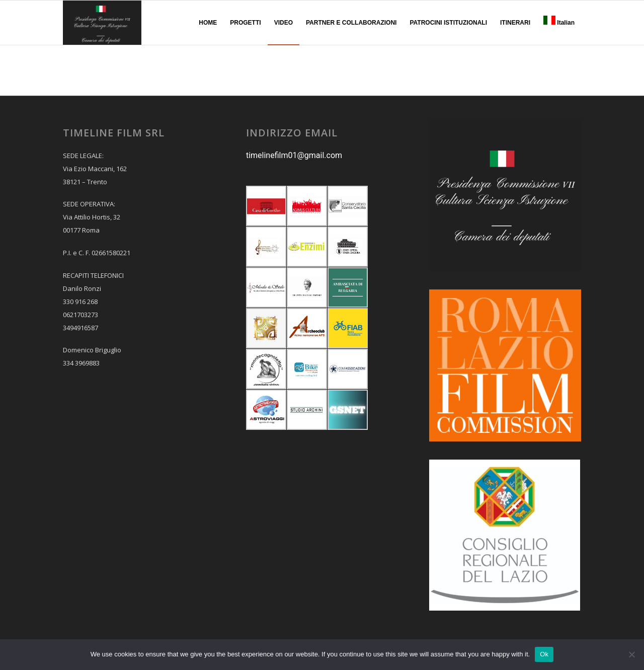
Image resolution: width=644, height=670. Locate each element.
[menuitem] (208, 23)
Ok (544, 654)
